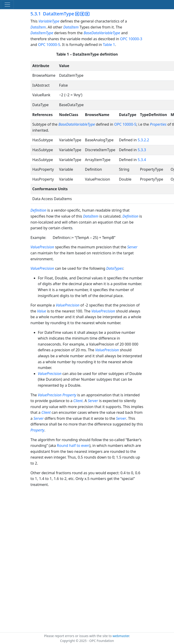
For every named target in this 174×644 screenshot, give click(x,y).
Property (69, 395)
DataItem (38, 27)
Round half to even (73, 445)
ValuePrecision (43, 247)
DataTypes (115, 268)
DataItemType (42, 33)
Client (78, 401)
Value (41, 311)
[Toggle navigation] (7, 5)
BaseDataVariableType (102, 33)
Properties (158, 124)
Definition (39, 210)
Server (132, 247)
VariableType (49, 21)
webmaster (121, 636)
